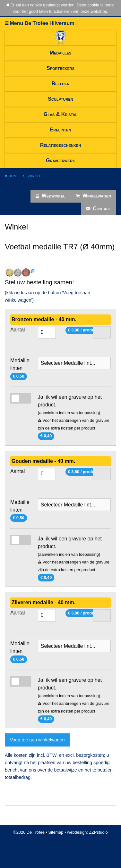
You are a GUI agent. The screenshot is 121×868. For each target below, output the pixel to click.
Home (12, 176)
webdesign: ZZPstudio (87, 832)
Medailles (61, 53)
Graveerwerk (60, 160)
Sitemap (56, 832)
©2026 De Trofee (29, 832)
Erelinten (61, 130)
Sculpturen (60, 99)
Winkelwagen (94, 196)
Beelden (60, 83)
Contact (99, 209)
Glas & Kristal (60, 114)
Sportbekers (60, 68)
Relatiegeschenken (60, 145)
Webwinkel (50, 196)
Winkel (34, 176)
